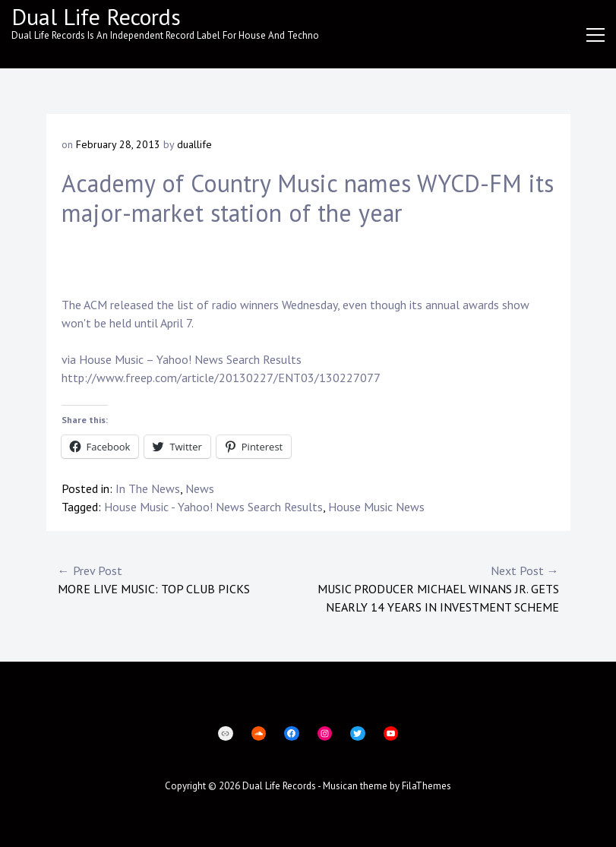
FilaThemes (426, 786)
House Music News (376, 507)
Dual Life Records (96, 16)
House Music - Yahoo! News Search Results (213, 507)
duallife (194, 144)
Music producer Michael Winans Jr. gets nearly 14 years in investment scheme (434, 588)
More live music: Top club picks (183, 579)
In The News (148, 488)
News (200, 488)
